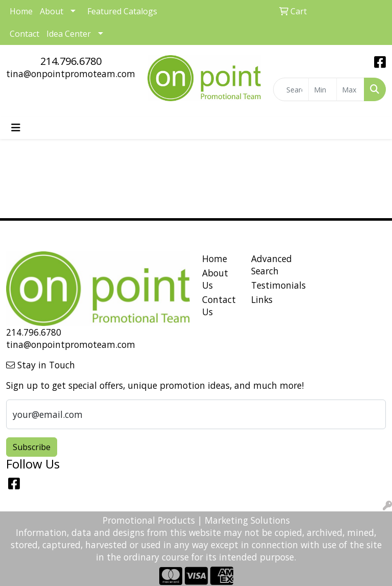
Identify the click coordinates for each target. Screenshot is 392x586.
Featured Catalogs (122, 11)
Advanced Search (269, 265)
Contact (24, 34)
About (52, 11)
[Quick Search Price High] (351, 89)
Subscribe (32, 447)
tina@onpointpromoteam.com (71, 74)
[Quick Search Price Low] (323, 89)
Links (262, 299)
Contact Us (219, 306)
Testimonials (269, 285)
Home (215, 259)
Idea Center (69, 34)
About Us (215, 279)
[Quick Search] (291, 89)
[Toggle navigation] (16, 128)
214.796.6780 (71, 61)
